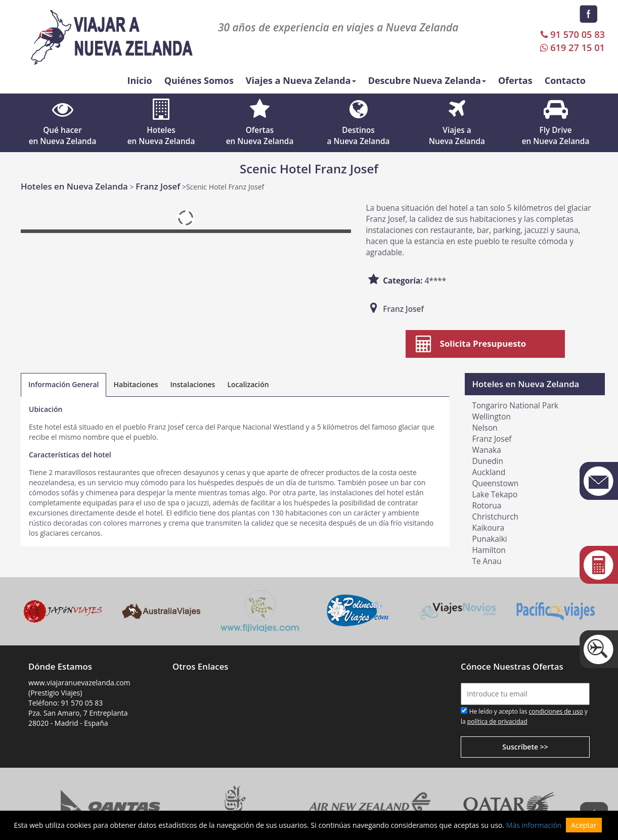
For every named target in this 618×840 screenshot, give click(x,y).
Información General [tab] (63, 384)
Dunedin (488, 461)
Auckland (489, 472)
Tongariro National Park (516, 406)
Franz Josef (158, 186)
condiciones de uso (556, 711)
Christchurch (495, 517)
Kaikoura (489, 528)
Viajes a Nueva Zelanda (301, 80)
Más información (534, 825)
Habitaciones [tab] (136, 384)
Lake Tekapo (495, 495)
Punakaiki (490, 539)
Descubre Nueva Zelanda (427, 80)
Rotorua (487, 506)
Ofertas (515, 80)
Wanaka (487, 450)
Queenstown (496, 483)
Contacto (565, 80)
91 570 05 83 (572, 34)
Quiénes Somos (199, 80)
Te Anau (487, 561)
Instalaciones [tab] (193, 384)
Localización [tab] (248, 384)
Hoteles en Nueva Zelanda (74, 186)
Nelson (485, 428)
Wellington (492, 417)
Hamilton (489, 550)
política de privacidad (497, 721)
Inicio (139, 80)
